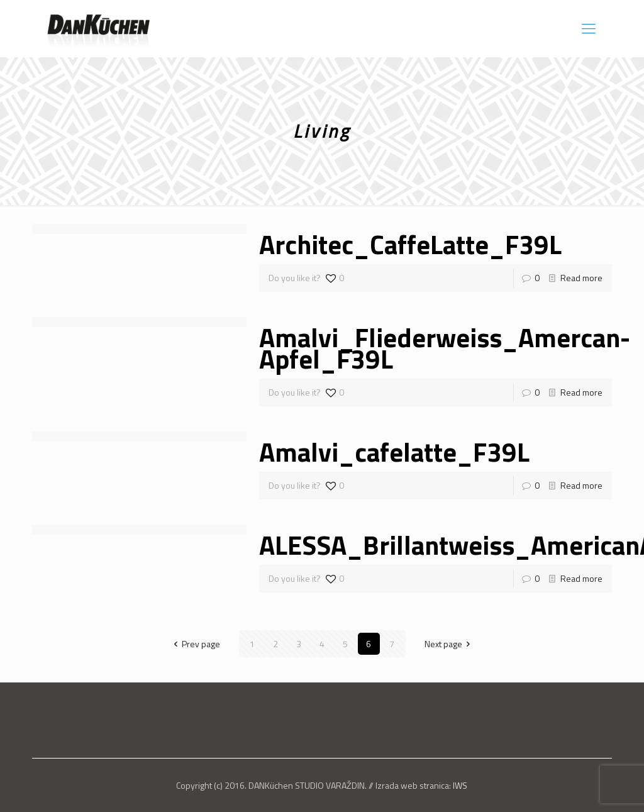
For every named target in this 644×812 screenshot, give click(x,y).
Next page (450, 644)
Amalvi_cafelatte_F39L (394, 452)
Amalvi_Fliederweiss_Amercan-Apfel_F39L (445, 348)
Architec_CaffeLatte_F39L (410, 244)
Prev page (195, 644)
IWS (460, 785)
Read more (581, 278)
